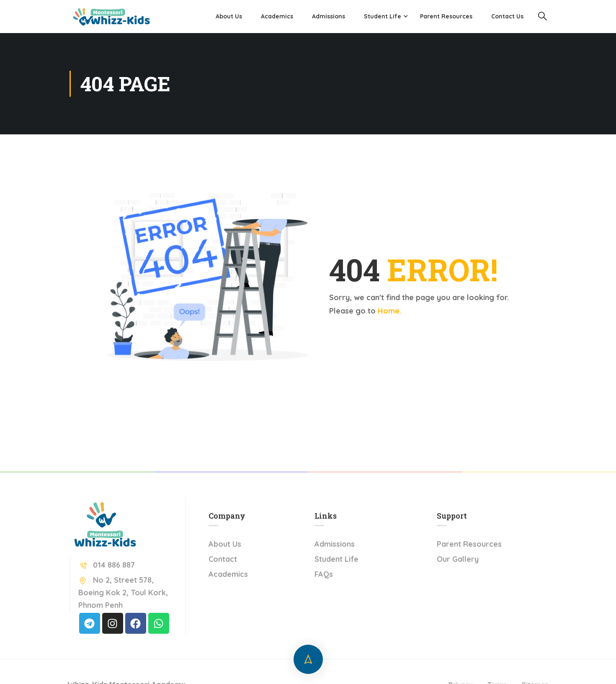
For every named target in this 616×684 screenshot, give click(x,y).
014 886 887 (107, 565)
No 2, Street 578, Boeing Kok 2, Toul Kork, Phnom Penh (123, 593)
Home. (389, 311)
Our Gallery (458, 559)
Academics (277, 16)
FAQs (324, 574)
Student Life (383, 16)
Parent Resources (446, 16)
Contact (223, 559)
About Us (229, 16)
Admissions (329, 16)
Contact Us (507, 16)
